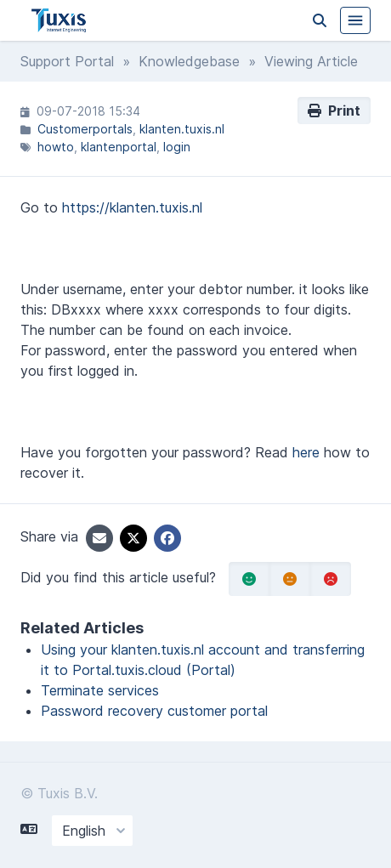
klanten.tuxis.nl (182, 129)
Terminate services (100, 690)
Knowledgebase (189, 61)
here (306, 452)
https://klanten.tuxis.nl (132, 207)
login (177, 147)
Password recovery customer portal (154, 711)
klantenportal (119, 147)
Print (334, 111)
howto (56, 147)
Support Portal (67, 61)
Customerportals (85, 129)
